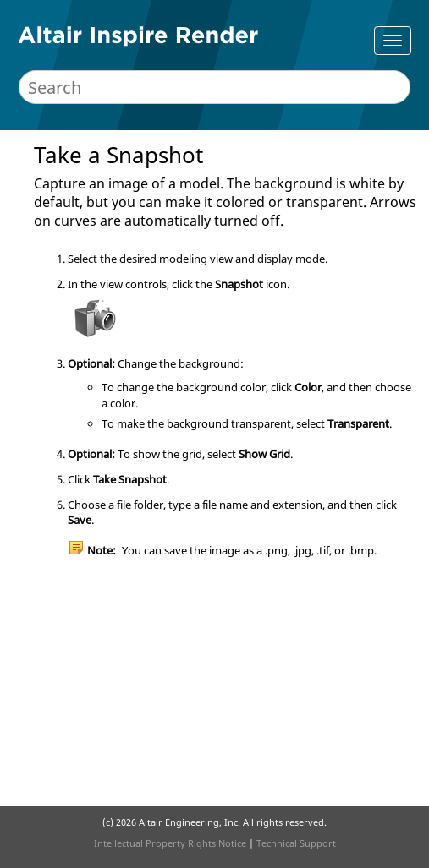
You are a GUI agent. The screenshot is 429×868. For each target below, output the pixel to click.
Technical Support (296, 843)
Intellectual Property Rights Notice (170, 843)
